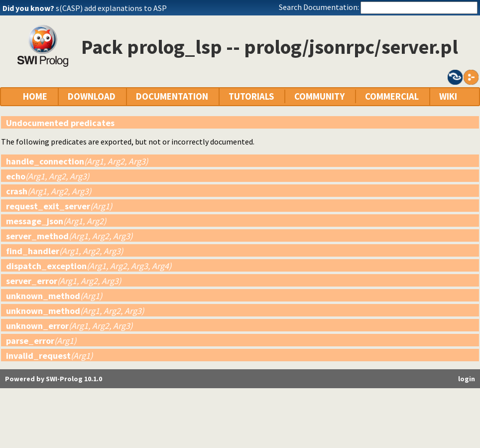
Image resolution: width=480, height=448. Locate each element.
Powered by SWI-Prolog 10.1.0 (54, 379)
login (467, 379)
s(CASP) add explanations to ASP (111, 8)
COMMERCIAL (392, 96)
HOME (35, 96)
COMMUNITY (319, 96)
